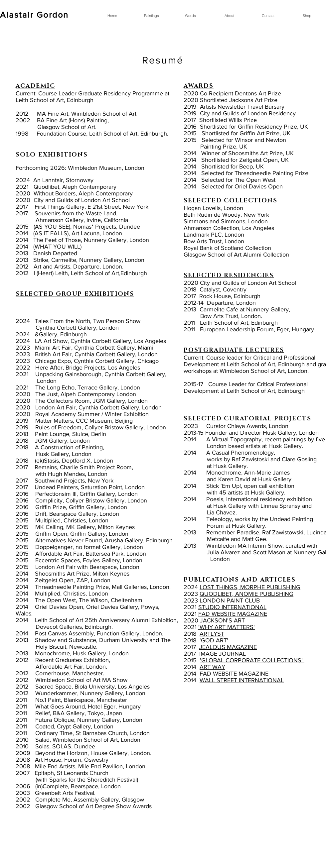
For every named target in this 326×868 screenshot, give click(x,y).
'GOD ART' (214, 640)
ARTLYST (212, 634)
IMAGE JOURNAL (223, 654)
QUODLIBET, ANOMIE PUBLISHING (246, 594)
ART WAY (212, 667)
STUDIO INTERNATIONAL (232, 607)
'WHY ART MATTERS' (227, 627)
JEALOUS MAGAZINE (228, 647)
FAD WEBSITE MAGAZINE (233, 614)
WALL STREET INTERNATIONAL (242, 680)
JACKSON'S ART (222, 620)
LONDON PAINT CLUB (230, 600)
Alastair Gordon (34, 15)
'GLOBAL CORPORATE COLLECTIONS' (252, 660)
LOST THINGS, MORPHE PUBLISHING (250, 587)
